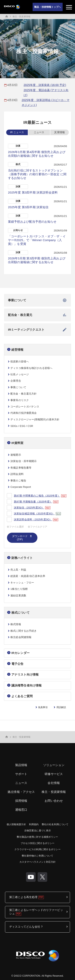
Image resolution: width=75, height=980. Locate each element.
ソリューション (54, 765)
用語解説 (61, 707)
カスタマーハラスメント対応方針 (38, 862)
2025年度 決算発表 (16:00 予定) (45, 85)
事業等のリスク (20, 400)
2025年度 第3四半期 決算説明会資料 (33, 192)
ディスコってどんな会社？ (26, 927)
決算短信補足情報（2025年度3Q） (34, 514)
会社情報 (54, 783)
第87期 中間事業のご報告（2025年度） (37, 496)
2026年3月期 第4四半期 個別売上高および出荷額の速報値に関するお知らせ (37, 154)
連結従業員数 (18, 595)
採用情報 (21, 801)
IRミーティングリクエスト (37, 330)
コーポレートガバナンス (25, 407)
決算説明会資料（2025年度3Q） (33, 519)
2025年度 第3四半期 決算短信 (28, 207)
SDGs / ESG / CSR (22, 426)
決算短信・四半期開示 (23, 461)
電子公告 (17, 664)
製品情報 (21, 765)
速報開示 (16, 455)
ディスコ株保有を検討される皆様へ (31, 368)
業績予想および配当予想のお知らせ (32, 222)
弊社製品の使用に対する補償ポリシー (37, 837)
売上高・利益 (18, 570)
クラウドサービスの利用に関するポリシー (37, 849)
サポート (21, 774)
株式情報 (16, 624)
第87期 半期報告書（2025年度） (33, 502)
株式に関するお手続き (23, 631)
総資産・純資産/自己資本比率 (28, 576)
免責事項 (43, 707)
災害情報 (59, 132)
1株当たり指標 (19, 589)
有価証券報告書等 (21, 468)
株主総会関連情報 (21, 637)
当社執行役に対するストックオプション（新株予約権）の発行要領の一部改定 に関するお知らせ (37, 174)
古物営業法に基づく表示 (37, 831)
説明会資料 (17, 474)
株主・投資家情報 (21, 16)
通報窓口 (21, 810)
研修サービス (54, 774)
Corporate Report (21, 487)
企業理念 (16, 381)
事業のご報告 (18, 481)
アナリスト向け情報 (25, 674)
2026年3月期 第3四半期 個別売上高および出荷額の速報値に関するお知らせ (37, 260)
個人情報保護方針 (16, 824)
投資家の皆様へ (20, 361)
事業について (37, 300)
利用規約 (34, 824)
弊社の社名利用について (55, 824)
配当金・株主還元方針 (23, 394)
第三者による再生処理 (23, 897)
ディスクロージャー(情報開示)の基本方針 (35, 419)
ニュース (39, 132)
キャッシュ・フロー (22, 583)
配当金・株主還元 (37, 315)
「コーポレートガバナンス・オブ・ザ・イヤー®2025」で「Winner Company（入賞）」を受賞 (37, 240)
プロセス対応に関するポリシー (38, 843)
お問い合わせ (54, 801)
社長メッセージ (20, 374)
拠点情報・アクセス (21, 792)
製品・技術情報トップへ (47, 7)
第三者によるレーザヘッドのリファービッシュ (36, 912)
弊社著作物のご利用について (38, 856)
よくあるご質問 (22, 696)
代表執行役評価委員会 (23, 413)
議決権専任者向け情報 (27, 685)
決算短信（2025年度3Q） (29, 508)
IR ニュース (17, 132)
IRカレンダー (20, 653)
